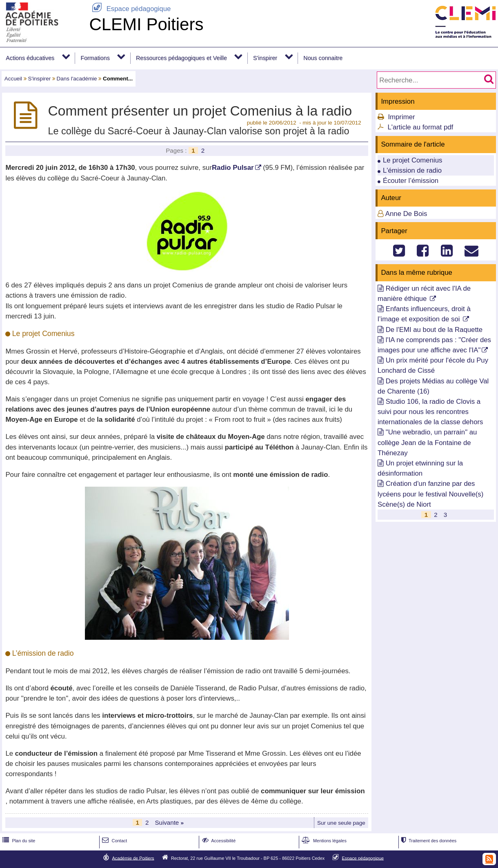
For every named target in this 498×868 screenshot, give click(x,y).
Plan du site (18, 841)
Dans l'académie (77, 79)
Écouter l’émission (411, 181)
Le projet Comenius (413, 160)
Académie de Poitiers (133, 858)
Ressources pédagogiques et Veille (181, 58)
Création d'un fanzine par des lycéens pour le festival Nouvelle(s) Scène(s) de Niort (430, 494)
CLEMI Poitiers (146, 24)
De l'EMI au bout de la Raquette (434, 330)
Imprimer (401, 117)
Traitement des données (428, 841)
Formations (95, 58)
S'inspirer (265, 58)
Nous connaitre (323, 58)
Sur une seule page (341, 823)
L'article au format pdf (420, 127)
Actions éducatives (30, 58)
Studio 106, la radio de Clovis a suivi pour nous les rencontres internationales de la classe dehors (430, 412)
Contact (114, 841)
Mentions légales (323, 841)
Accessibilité (218, 841)
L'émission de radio (412, 170)
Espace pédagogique (130, 9)
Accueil (13, 79)
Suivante (169, 822)
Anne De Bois (406, 214)
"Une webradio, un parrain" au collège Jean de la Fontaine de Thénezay (427, 442)
